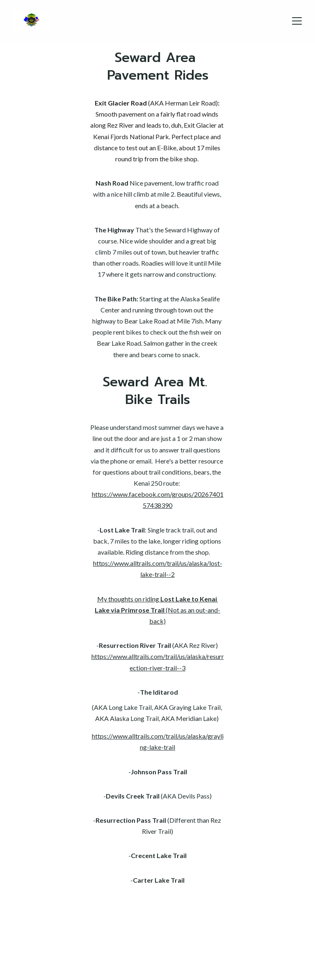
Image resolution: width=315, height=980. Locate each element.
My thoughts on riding (129, 599)
